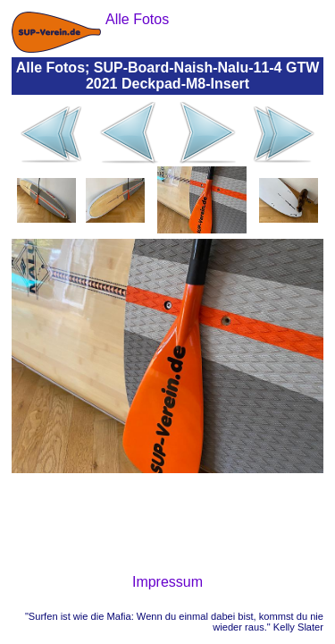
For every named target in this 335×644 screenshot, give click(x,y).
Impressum (167, 582)
